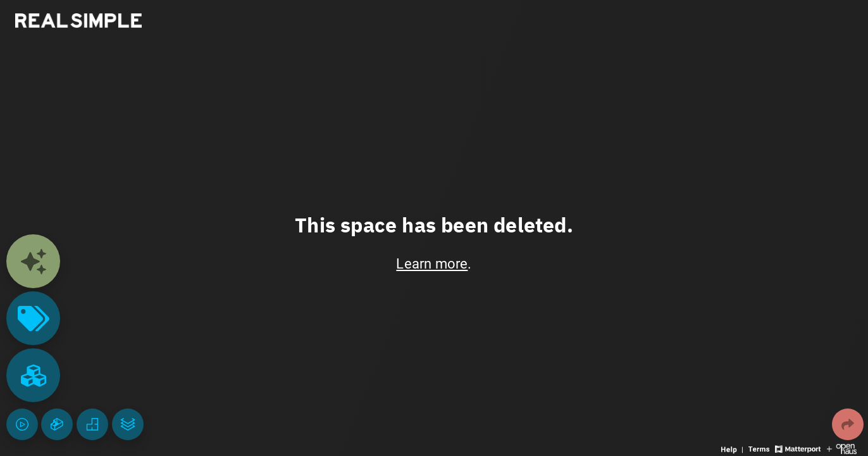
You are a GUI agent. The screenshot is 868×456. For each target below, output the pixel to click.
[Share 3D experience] (848, 424)
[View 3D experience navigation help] (733, 448)
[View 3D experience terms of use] (760, 448)
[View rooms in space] (33, 375)
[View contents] (33, 261)
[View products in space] (33, 318)
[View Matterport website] (797, 448)
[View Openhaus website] (842, 448)
